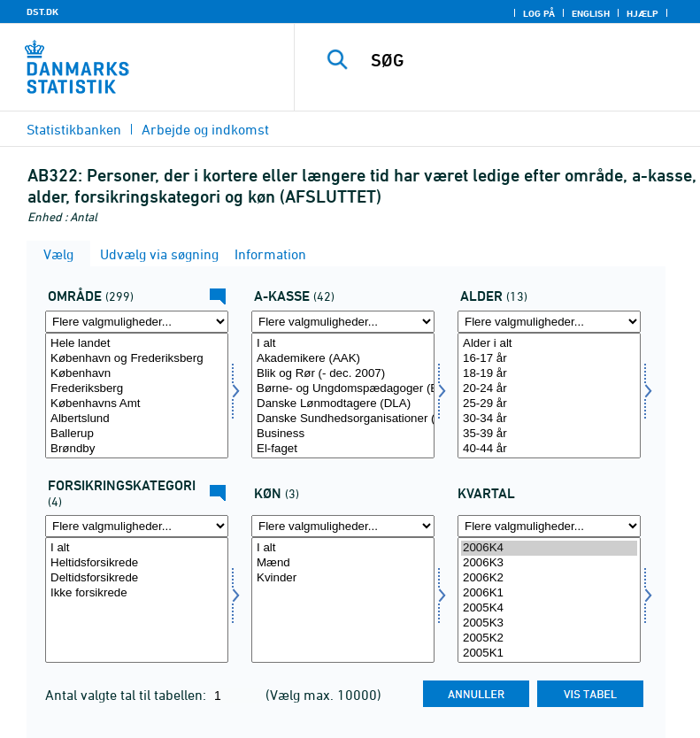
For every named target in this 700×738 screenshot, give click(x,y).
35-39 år (549, 434)
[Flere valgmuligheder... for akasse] (343, 322)
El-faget (343, 449)
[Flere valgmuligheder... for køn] (343, 526)
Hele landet (137, 344)
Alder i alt (549, 344)
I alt (343, 344)
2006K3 (549, 563)
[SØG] (524, 60)
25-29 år (549, 404)
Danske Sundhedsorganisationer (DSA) (343, 419)
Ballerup (137, 434)
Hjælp (642, 13)
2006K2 (549, 578)
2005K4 (549, 608)
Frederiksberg (137, 389)
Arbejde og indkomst (205, 129)
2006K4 (549, 548)
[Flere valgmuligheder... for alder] (549, 322)
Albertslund (137, 419)
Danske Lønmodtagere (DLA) (343, 404)
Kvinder (343, 578)
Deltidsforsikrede (137, 578)
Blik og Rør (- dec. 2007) (343, 374)
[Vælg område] (137, 396)
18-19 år (549, 374)
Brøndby (137, 449)
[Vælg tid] (549, 600)
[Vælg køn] (343, 600)
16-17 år (549, 359)
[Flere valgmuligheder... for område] (137, 322)
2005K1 (549, 653)
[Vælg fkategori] (137, 600)
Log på (539, 13)
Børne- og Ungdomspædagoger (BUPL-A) (343, 389)
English (591, 13)
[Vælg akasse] (343, 396)
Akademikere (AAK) (343, 359)
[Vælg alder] (549, 396)
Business (343, 434)
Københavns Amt (137, 404)
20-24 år (549, 389)
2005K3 (549, 623)
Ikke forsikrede (137, 593)
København (137, 374)
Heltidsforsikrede (137, 563)
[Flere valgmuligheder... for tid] (549, 526)
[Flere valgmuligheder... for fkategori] (137, 526)
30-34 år (549, 419)
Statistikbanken (74, 129)
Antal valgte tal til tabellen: (127, 695)
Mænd (343, 563)
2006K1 (549, 593)
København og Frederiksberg (137, 359)
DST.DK (42, 12)
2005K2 (549, 638)
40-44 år (549, 449)
